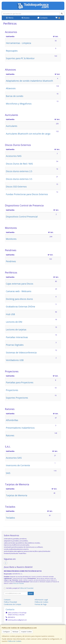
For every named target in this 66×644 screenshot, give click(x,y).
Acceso (25, 18)
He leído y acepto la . (20, 588)
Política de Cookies (14, 641)
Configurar (6, 632)
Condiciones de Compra (12, 604)
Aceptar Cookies (26, 632)
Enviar (31, 593)
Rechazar (16, 632)
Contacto (42, 18)
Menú (10, 18)
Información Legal (41, 600)
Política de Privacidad (18, 583)
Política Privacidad (10, 602)
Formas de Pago (41, 604)
